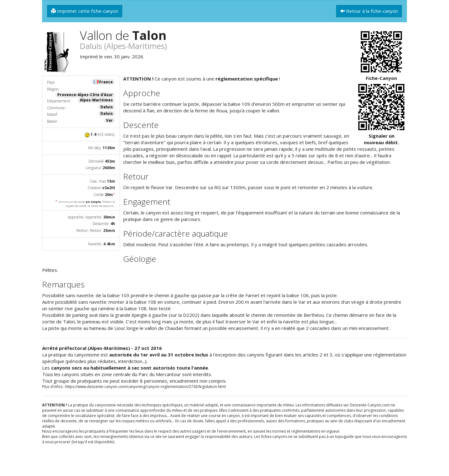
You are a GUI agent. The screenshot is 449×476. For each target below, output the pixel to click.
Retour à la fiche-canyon (369, 11)
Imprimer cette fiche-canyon (85, 11)
